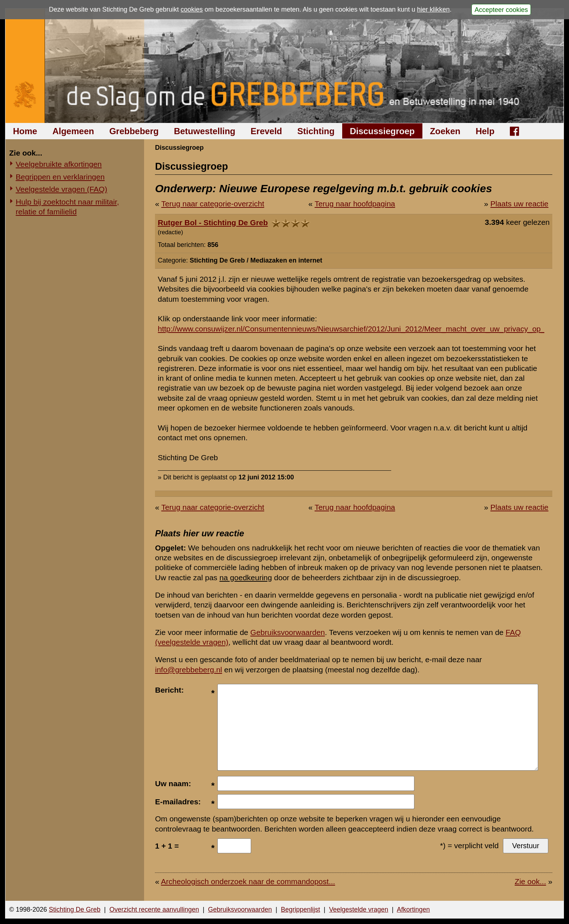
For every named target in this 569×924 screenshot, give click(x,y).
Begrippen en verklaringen (60, 177)
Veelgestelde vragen (359, 909)
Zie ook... (530, 881)
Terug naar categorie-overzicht (213, 204)
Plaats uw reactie (519, 204)
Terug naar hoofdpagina (355, 204)
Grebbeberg (134, 131)
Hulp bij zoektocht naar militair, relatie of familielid (67, 207)
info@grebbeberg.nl (189, 670)
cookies (192, 9)
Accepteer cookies (501, 9)
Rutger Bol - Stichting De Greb (213, 222)
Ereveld (267, 131)
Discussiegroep (382, 131)
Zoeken (445, 131)
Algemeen (73, 131)
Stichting (316, 131)
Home (25, 131)
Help (485, 131)
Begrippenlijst (300, 909)
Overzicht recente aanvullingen (154, 909)
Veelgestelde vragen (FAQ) (61, 189)
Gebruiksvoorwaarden (288, 632)
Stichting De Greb (75, 909)
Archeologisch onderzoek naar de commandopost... (248, 881)
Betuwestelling (204, 131)
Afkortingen (414, 909)
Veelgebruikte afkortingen (59, 164)
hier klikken (433, 9)
